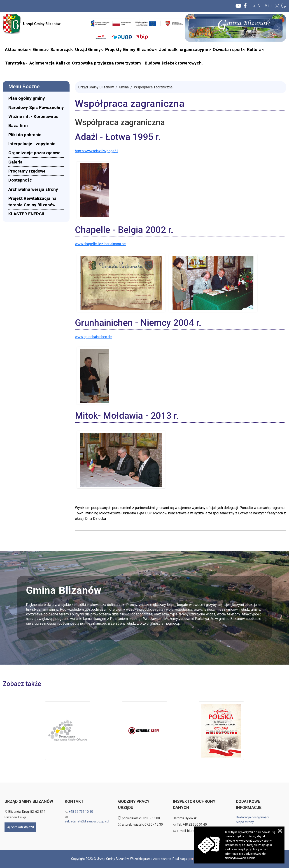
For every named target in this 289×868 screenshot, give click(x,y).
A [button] (254, 6)
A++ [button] (268, 6)
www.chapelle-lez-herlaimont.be (100, 244)
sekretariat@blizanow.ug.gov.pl (87, 821)
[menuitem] (17, 50)
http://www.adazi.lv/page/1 (97, 151)
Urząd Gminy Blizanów (32, 24)
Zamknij (280, 831)
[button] (277, 6)
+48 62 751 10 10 (81, 812)
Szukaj (87, 32)
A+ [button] (260, 6)
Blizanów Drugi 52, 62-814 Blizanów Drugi (25, 814)
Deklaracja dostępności (252, 817)
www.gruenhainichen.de (93, 337)
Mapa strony (245, 822)
